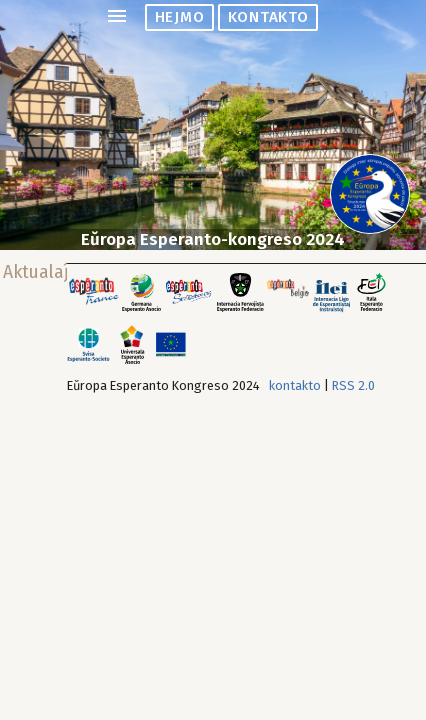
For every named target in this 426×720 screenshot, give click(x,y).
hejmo (180, 17)
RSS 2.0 (353, 385)
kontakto (268, 17)
